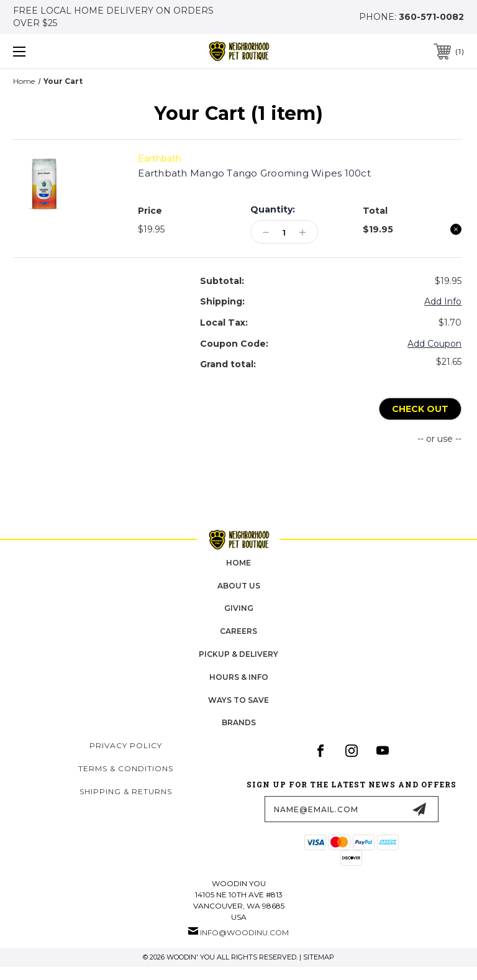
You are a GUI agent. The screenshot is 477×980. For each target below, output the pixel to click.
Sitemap (319, 957)
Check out (420, 409)
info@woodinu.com (244, 932)
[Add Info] (443, 302)
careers (238, 632)
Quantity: (273, 209)
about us (239, 586)
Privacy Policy (126, 746)
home (238, 563)
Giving (239, 609)
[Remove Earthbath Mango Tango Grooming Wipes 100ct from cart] (456, 229)
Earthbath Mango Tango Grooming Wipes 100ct (254, 173)
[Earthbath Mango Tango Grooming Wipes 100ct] (284, 232)
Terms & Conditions (126, 768)
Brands (239, 723)
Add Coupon (434, 344)
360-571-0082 (431, 17)
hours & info (239, 677)
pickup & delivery (238, 654)
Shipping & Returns (126, 791)
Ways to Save (238, 700)
